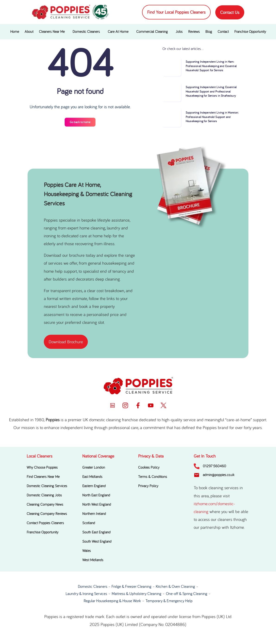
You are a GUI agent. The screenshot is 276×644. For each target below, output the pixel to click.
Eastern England (94, 486)
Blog (209, 32)
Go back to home (80, 122)
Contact (223, 32)
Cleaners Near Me (52, 32)
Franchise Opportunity (250, 32)
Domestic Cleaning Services (47, 486)
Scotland (89, 523)
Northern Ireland (94, 514)
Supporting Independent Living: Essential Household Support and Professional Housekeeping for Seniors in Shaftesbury (211, 91)
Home (15, 32)
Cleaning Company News (45, 505)
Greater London (94, 468)
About (29, 32)
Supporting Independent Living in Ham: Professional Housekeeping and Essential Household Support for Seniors (211, 66)
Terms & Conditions (153, 477)
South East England (96, 532)
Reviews (194, 32)
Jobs (179, 32)
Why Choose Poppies (42, 468)
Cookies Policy (149, 468)
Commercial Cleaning (152, 32)
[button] (53, 32)
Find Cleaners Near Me (43, 477)
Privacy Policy (148, 486)
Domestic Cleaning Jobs (44, 495)
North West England (97, 505)
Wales (87, 551)
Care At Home (118, 32)
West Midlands (93, 560)
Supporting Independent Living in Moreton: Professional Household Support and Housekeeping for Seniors (212, 117)
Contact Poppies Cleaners (45, 523)
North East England (96, 495)
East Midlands (92, 477)
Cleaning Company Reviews (47, 514)
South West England (97, 542)
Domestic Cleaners (86, 32)
